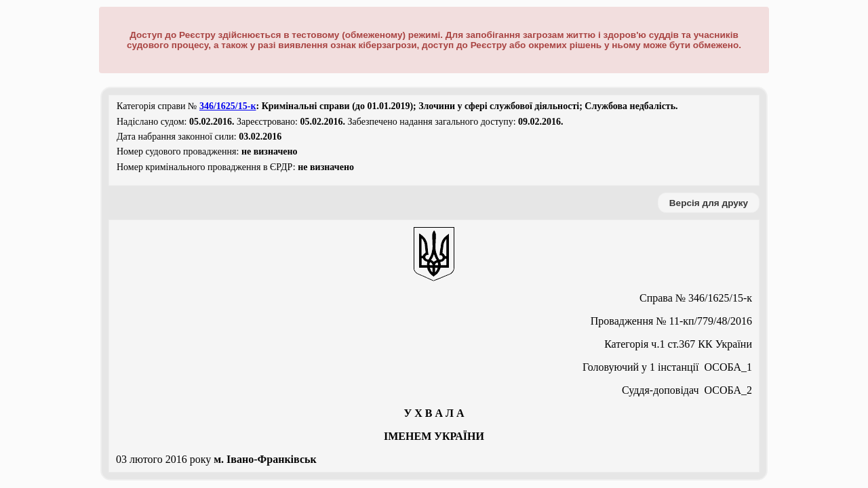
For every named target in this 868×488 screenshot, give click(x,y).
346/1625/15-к (228, 106)
